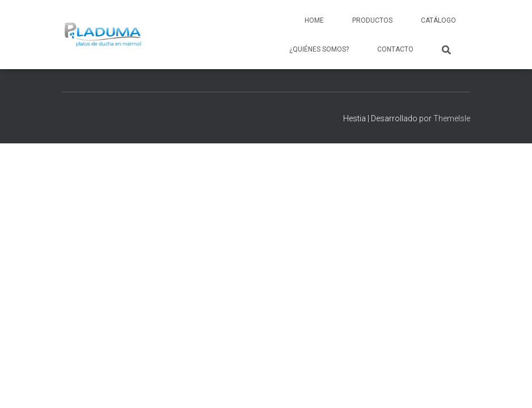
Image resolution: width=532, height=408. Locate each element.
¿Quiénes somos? (319, 49)
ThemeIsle (452, 118)
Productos (372, 20)
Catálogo (438, 20)
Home (314, 20)
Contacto (395, 49)
